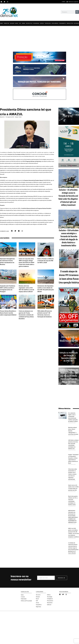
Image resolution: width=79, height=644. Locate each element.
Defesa (42, 23)
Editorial (76, 23)
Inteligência (55, 23)
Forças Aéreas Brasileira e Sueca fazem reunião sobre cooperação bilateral (8, 313)
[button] (12, 231)
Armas (24, 23)
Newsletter (70, 23)
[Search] (77, 12)
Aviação (12, 23)
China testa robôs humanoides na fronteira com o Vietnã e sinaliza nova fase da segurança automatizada (73, 474)
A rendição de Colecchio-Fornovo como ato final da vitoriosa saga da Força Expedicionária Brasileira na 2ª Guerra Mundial (73, 548)
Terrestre (6, 23)
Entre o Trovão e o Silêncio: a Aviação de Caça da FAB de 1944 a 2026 (46, 261)
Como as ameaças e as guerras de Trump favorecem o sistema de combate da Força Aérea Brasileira (26, 315)
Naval (17, 23)
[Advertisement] (39, 37)
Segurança (36, 23)
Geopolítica (29, 23)
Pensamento (63, 23)
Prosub (20, 117)
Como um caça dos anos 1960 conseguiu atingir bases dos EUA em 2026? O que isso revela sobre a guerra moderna (27, 262)
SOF (20, 23)
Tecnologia (48, 23)
